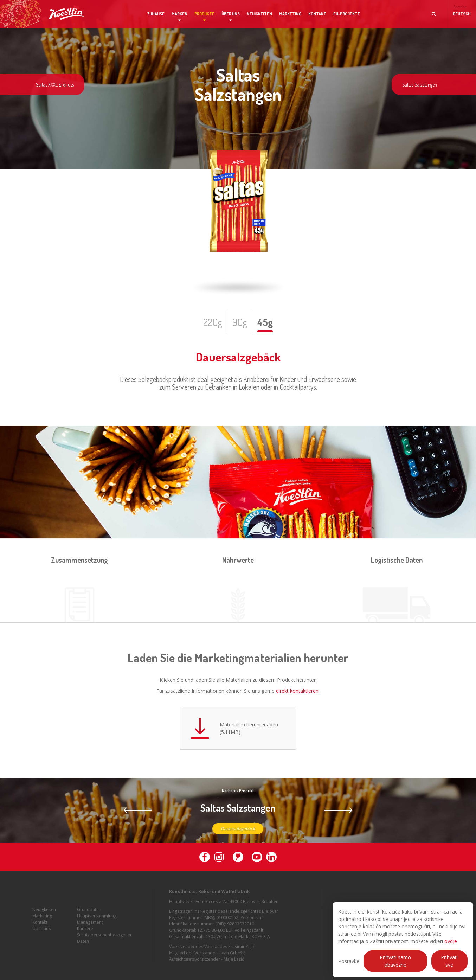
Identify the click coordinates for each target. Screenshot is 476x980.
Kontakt (317, 14)
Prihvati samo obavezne (395, 961)
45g (265, 322)
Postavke (349, 961)
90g (240, 322)
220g (213, 322)
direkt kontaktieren (297, 691)
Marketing (290, 14)
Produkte (204, 14)
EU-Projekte (347, 14)
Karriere (85, 934)
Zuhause (156, 14)
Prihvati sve (449, 961)
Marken (179, 14)
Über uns (231, 14)
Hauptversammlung (97, 921)
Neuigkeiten (259, 14)
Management (90, 928)
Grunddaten (89, 915)
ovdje (451, 941)
